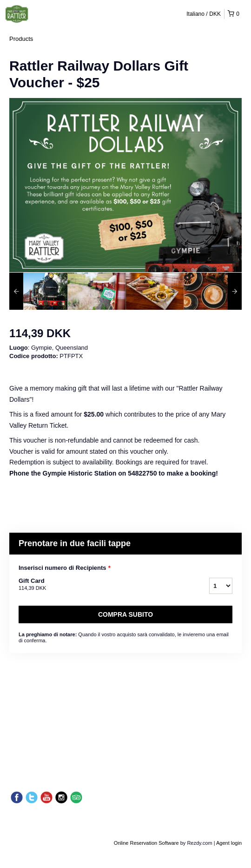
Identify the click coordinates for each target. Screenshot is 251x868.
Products (21, 39)
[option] (38, 291)
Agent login (229, 843)
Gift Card (102, 585)
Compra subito (125, 614)
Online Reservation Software (146, 843)
